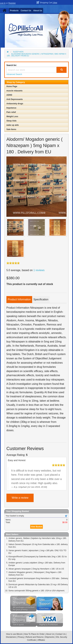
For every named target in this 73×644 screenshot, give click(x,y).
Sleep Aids (18, 52)
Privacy (21, 637)
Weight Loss (12, 116)
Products (14, 11)
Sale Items (11, 129)
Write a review (20, 498)
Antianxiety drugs (15, 104)
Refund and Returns (35, 637)
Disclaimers (11, 637)
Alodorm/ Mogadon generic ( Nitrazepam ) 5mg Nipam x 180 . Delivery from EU (36, 55)
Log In (3, 3)
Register (12, 3)
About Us (38, 11)
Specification (41, 299)
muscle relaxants (14, 91)
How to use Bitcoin (14, 634)
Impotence (11, 108)
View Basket (37, 527)
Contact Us (26, 11)
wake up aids (13, 125)
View (55, 3)
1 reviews (39, 270)
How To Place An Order (34, 634)
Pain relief (11, 112)
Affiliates (41, 640)
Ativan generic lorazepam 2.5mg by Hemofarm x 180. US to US (36, 569)
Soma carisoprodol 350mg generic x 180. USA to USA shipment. (37, 591)
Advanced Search (14, 74)
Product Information (19, 299)
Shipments (50, 637)
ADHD (9, 95)
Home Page (12, 86)
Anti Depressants (15, 99)
